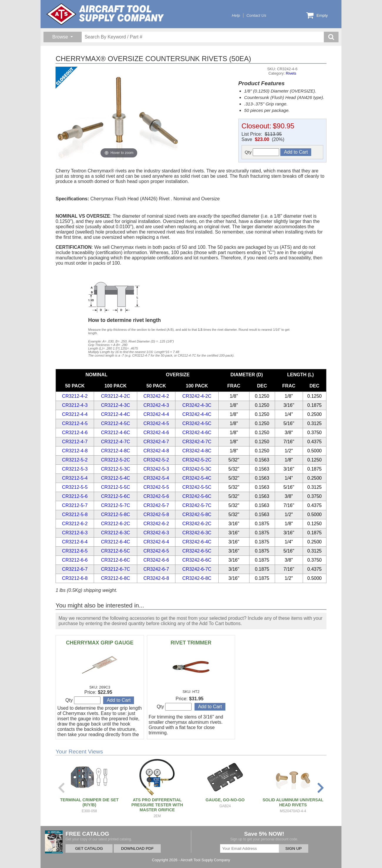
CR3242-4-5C (197, 423)
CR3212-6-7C (116, 569)
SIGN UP (294, 848)
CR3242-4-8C (197, 451)
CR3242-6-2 (156, 524)
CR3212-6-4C (116, 542)
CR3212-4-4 (75, 414)
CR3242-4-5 (156, 423)
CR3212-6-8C (116, 578)
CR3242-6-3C (197, 533)
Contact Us (256, 15)
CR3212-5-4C (116, 478)
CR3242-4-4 (156, 414)
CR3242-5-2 (156, 460)
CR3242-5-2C (197, 460)
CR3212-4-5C (116, 423)
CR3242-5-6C (197, 496)
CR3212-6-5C (116, 551)
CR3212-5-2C (116, 460)
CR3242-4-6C (197, 433)
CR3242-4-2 (156, 396)
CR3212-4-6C (116, 433)
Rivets (291, 73)
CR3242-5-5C (197, 487)
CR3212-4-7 (75, 442)
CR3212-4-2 (75, 396)
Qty (262, 152)
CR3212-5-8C (116, 514)
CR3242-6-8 (156, 578)
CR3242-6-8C (197, 578)
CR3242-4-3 (156, 405)
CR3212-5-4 (75, 478)
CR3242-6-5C (197, 551)
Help (236, 15)
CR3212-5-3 (75, 469)
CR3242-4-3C (197, 405)
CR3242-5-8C (197, 514)
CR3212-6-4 (75, 542)
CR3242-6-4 (156, 542)
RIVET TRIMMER (191, 643)
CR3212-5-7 (75, 505)
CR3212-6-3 (75, 533)
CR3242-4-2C (197, 396)
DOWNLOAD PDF (137, 848)
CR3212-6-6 (75, 560)
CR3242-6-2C (197, 524)
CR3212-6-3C (116, 533)
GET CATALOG (89, 848)
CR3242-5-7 (156, 505)
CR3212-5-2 (75, 460)
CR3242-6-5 (156, 551)
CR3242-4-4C (197, 414)
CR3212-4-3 (75, 405)
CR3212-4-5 (75, 423)
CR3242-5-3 (156, 469)
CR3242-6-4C (197, 542)
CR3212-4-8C (116, 451)
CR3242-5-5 (156, 487)
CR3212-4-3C (116, 405)
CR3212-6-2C (116, 524)
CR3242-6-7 (156, 569)
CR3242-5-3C (197, 469)
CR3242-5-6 (156, 496)
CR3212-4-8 (75, 451)
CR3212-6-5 (75, 551)
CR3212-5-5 (75, 487)
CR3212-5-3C (116, 469)
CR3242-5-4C (197, 478)
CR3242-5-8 (156, 514)
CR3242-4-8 (156, 451)
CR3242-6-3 (156, 533)
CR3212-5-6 (75, 496)
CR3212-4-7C (116, 442)
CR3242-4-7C (197, 442)
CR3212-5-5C (116, 487)
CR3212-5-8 (75, 514)
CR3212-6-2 (75, 524)
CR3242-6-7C (197, 569)
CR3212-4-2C (116, 396)
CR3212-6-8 (75, 578)
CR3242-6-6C (197, 560)
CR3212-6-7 (75, 569)
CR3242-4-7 (156, 442)
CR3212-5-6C (116, 496)
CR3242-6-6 (156, 560)
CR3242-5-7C (197, 505)
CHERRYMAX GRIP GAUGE (100, 643)
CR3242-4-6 (156, 433)
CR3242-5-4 (156, 478)
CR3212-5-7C (116, 505)
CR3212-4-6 (75, 433)
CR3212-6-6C (116, 560)
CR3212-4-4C (116, 414)
